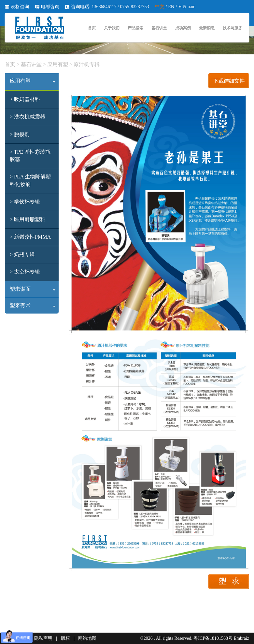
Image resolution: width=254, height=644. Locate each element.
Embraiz (241, 638)
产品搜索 (135, 28)
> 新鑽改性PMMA (30, 237)
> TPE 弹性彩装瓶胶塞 (30, 156)
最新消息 (207, 28)
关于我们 (112, 28)
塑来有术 (33, 305)
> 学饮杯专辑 (25, 202)
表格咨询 (20, 7)
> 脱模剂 (20, 134)
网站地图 (87, 638)
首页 (92, 28)
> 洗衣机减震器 (28, 117)
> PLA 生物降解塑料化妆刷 (30, 180)
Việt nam (187, 7)
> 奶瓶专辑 (22, 254)
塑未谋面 (33, 289)
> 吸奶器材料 (25, 99)
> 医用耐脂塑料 (28, 219)
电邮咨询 (50, 7)
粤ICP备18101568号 (213, 638)
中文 (160, 7)
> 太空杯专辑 (25, 272)
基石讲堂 (159, 28)
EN (171, 7)
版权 (65, 638)
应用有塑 (58, 64)
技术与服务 (233, 28)
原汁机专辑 (86, 64)
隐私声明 (43, 638)
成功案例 (183, 28)
